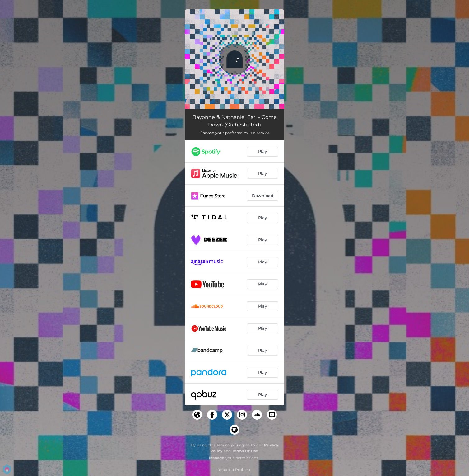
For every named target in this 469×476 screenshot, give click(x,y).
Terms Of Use (245, 451)
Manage (217, 458)
